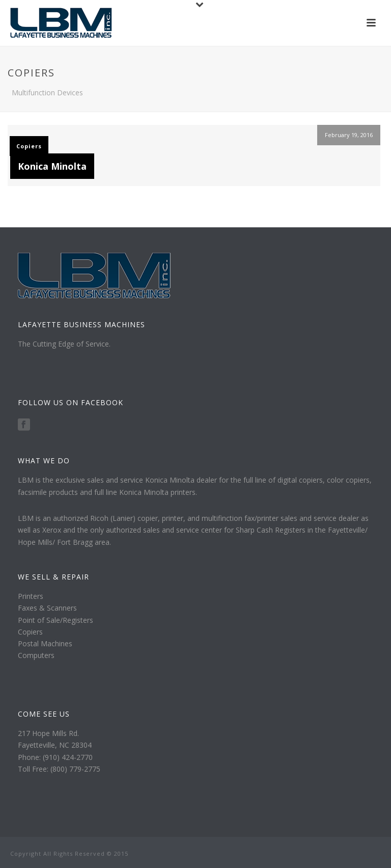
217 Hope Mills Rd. (48, 733)
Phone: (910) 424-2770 (55, 757)
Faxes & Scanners (47, 608)
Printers (31, 596)
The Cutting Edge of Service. (64, 344)
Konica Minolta (52, 166)
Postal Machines (45, 643)
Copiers (29, 146)
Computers (36, 655)
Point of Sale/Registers (55, 620)
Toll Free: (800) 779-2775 (59, 769)
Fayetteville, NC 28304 (55, 745)
